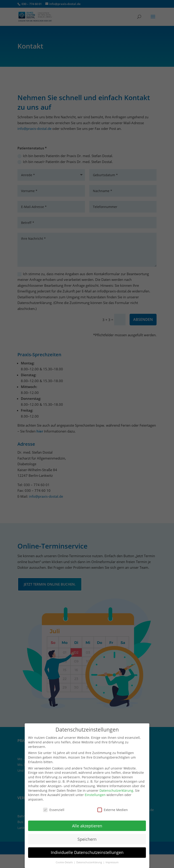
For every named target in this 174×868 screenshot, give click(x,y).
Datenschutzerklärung (116, 788)
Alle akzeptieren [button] (87, 823)
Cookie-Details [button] (65, 859)
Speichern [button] (87, 836)
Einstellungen (95, 792)
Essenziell (54, 807)
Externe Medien (113, 807)
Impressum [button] (112, 859)
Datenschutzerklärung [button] (89, 859)
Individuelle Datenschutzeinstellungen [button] (87, 850)
